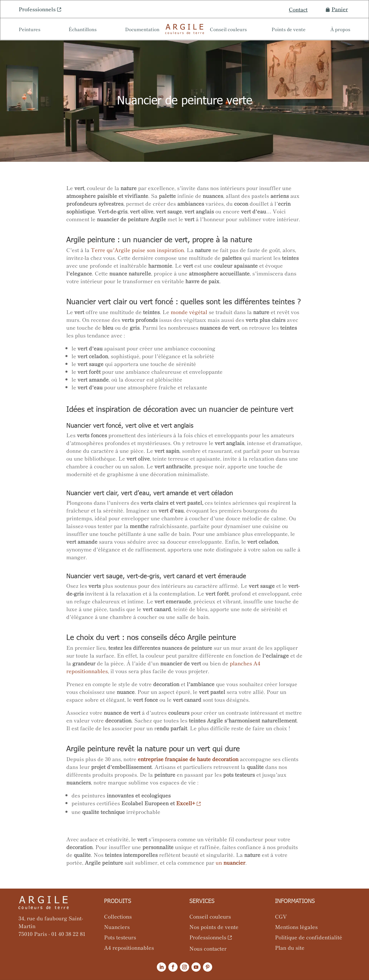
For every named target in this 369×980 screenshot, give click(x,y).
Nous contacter (208, 948)
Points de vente (289, 30)
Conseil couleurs (228, 30)
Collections (118, 916)
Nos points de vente (214, 927)
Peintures (30, 30)
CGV (281, 916)
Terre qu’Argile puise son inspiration (137, 250)
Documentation (142, 30)
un (230, 862)
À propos (340, 30)
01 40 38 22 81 (68, 934)
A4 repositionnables (129, 947)
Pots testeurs (120, 937)
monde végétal (189, 312)
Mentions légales (296, 927)
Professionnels (37, 9)
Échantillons (83, 30)
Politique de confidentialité (309, 937)
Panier (337, 9)
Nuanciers (117, 927)
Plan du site (290, 947)
